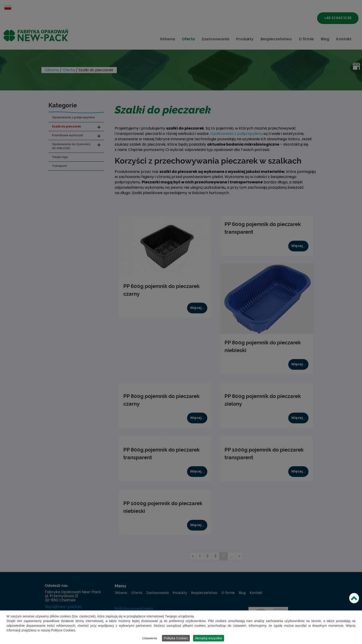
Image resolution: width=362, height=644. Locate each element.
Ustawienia (150, 638)
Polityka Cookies (176, 638)
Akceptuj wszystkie (209, 638)
